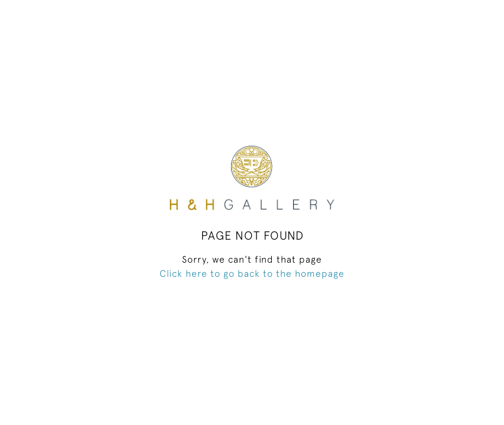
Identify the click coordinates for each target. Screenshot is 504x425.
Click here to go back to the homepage (252, 273)
